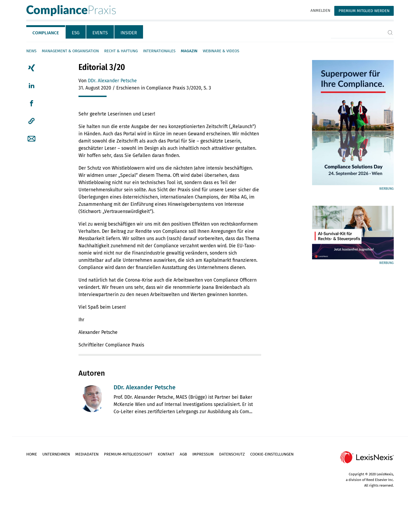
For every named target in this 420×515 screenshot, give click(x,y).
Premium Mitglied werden (364, 11)
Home (32, 454)
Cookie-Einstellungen (272, 454)
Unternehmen (56, 454)
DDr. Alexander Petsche (112, 81)
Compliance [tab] (46, 33)
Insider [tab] (129, 33)
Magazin (189, 51)
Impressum (203, 454)
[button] (31, 121)
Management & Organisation (70, 51)
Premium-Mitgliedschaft (128, 454)
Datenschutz (232, 454)
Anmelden (320, 10)
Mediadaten (87, 454)
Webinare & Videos (221, 51)
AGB (183, 454)
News (31, 51)
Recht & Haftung (121, 51)
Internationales (159, 51)
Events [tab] (100, 33)
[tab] (46, 32)
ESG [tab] (76, 33)
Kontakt (166, 454)
